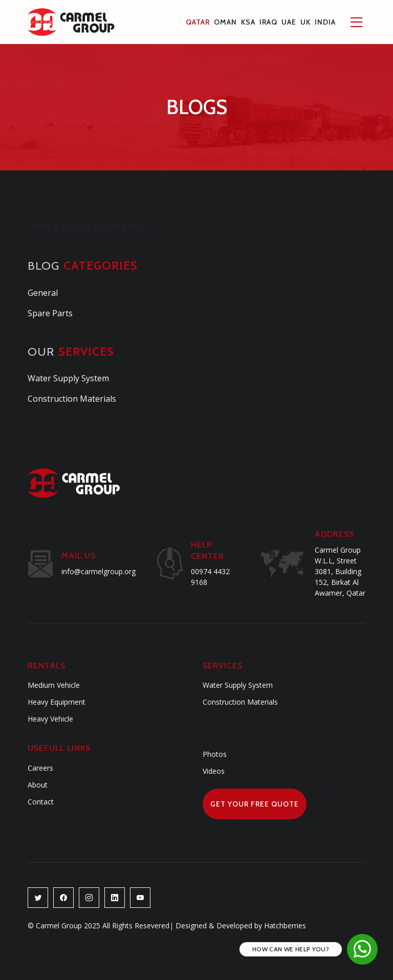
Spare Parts (50, 313)
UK (305, 22)
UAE (289, 22)
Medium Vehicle (54, 685)
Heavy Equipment (57, 702)
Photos (215, 754)
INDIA (325, 22)
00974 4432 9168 (210, 577)
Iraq (268, 22)
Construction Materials (72, 399)
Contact (41, 802)
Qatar (198, 22)
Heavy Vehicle (50, 719)
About (38, 785)
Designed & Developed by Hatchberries (238, 925)
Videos (214, 771)
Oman (225, 22)
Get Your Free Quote (255, 804)
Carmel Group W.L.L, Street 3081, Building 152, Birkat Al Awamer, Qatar (340, 571)
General (43, 293)
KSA (248, 22)
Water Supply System (68, 378)
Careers (40, 768)
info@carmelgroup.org (99, 571)
